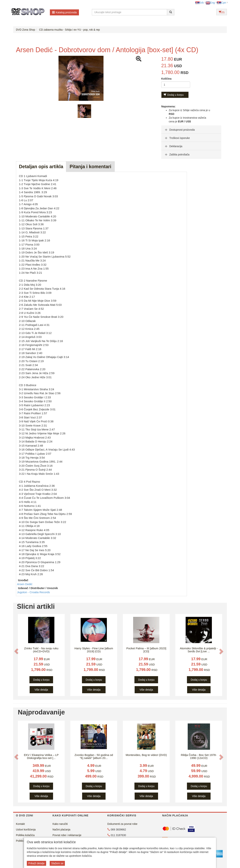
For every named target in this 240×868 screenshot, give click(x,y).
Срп (221, 3)
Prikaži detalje (36, 863)
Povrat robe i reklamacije (67, 835)
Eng (210, 3)
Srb (199, 3)
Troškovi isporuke (177, 138)
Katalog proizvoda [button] (64, 12)
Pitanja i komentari (90, 167)
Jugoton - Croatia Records (33, 592)
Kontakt (20, 824)
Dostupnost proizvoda (179, 130)
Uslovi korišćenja (26, 830)
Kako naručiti (60, 824)
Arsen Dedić (25, 584)
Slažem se (57, 863)
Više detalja (41, 690)
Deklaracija (173, 146)
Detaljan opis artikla (41, 167)
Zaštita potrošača (177, 154)
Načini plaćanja (61, 830)
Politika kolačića (25, 835)
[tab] (191, 130)
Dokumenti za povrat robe (122, 824)
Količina (166, 79)
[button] (16, 651)
